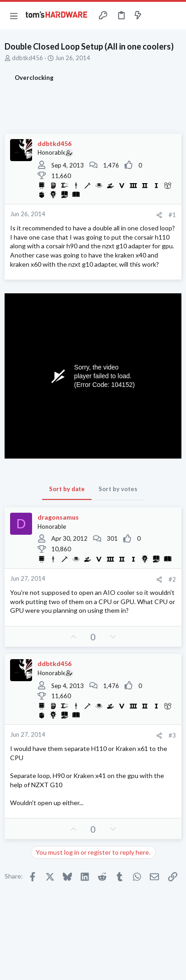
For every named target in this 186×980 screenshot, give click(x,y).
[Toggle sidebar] (156, 16)
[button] (14, 16)
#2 (172, 579)
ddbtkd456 (27, 58)
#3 (172, 735)
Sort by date (67, 489)
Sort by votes (118, 489)
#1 (172, 215)
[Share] (159, 215)
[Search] (174, 16)
